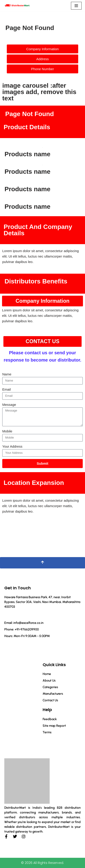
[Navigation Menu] (76, 6)
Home (47, 674)
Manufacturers (53, 694)
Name (7, 374)
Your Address (12, 446)
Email (7, 389)
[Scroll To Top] (42, 563)
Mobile (7, 431)
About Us (49, 681)
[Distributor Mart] (17, 6)
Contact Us (50, 700)
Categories (50, 687)
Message (9, 405)
